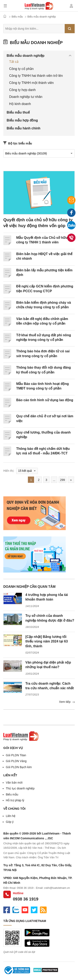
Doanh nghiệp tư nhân (26, 97)
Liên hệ (11, 816)
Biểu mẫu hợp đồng (22, 120)
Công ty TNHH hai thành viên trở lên (36, 76)
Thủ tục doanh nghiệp (20, 788)
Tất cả (14, 62)
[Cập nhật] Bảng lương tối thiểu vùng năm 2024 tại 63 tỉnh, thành (47, 641)
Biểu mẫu (12, 794)
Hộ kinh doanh (20, 104)
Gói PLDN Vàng (16, 761)
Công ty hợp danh (22, 90)
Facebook (71, 214)
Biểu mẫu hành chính (24, 128)
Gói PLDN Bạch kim (19, 767)
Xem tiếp (67, 702)
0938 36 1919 (26, 899)
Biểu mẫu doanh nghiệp (33, 43)
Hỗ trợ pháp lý (15, 800)
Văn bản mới (14, 783)
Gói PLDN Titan (16, 755)
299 (63, 480)
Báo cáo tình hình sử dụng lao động (45, 400)
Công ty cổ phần (21, 69)
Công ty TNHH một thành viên (31, 83)
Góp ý (10, 822)
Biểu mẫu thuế (18, 112)
